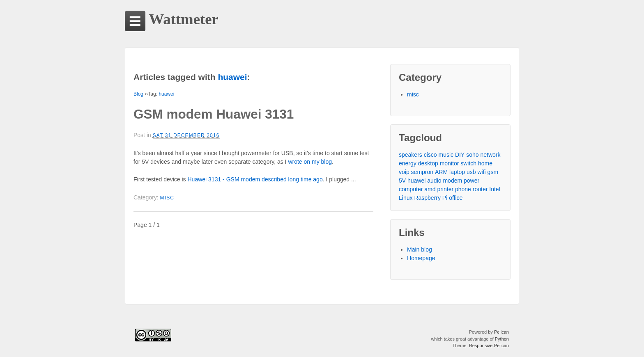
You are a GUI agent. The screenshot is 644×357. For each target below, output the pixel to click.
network (490, 155)
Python (502, 339)
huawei (166, 94)
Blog (138, 94)
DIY (460, 155)
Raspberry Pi (431, 198)
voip (404, 172)
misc (167, 198)
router (480, 189)
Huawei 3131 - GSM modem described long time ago (255, 179)
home (485, 163)
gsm (493, 172)
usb (471, 172)
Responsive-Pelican (489, 346)
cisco (430, 155)
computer (411, 189)
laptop (457, 172)
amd (430, 189)
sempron (422, 172)
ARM (441, 172)
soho (472, 155)
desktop (428, 163)
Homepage (421, 258)
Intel (494, 189)
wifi (481, 172)
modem (452, 181)
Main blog (420, 249)
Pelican (501, 332)
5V (402, 181)
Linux (406, 198)
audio (434, 181)
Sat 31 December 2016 (186, 135)
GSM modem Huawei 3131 (214, 114)
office (456, 198)
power (471, 181)
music (446, 155)
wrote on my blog (310, 162)
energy (408, 163)
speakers (411, 155)
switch (468, 163)
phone (463, 189)
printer (445, 189)
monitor (450, 163)
